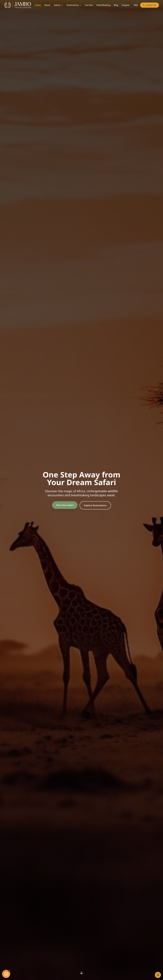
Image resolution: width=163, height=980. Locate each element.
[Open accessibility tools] (158, 975)
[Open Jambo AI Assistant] (6, 974)
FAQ (136, 5)
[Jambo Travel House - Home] (18, 5)
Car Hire (89, 5)
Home (38, 5)
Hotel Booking (103, 5)
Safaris (58, 5)
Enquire (126, 5)
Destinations (74, 5)
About (47, 5)
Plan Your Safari (65, 505)
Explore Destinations (95, 505)
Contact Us (150, 5)
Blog (116, 5)
